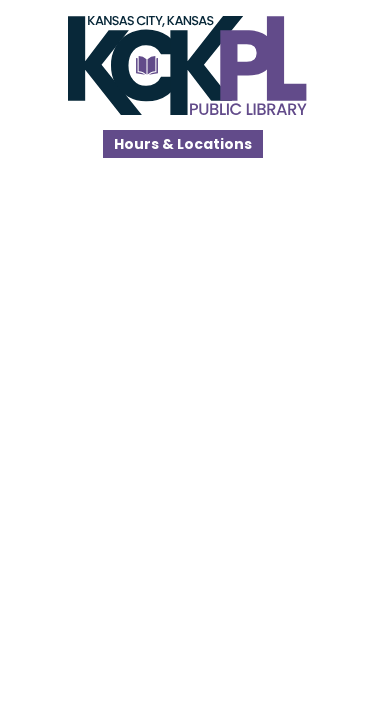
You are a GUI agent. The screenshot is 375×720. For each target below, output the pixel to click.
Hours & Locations (183, 144)
